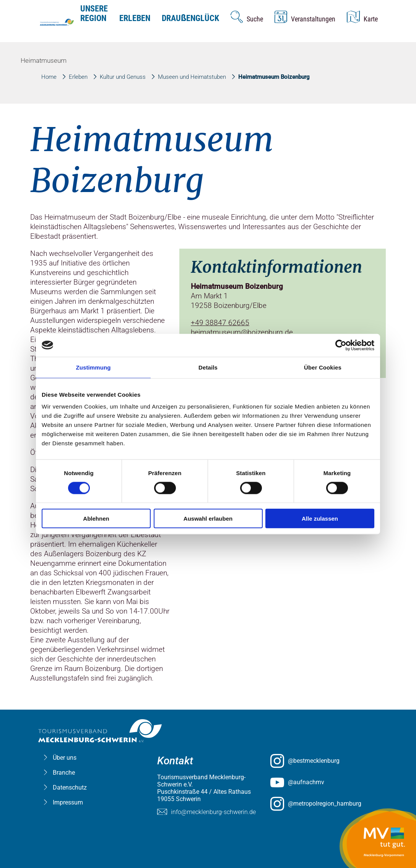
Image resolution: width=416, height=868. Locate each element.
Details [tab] (208, 367)
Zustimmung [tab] (93, 367)
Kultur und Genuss (123, 77)
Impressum (68, 802)
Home (49, 77)
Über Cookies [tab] (323, 367)
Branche (64, 773)
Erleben (135, 18)
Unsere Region (94, 13)
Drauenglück (190, 18)
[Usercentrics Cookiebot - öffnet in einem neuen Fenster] (341, 345)
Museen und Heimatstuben (192, 77)
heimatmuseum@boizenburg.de (242, 332)
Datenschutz (70, 787)
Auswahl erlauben (208, 519)
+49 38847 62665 (220, 323)
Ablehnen (96, 519)
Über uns (65, 758)
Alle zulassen (320, 519)
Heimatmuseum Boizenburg (274, 77)
